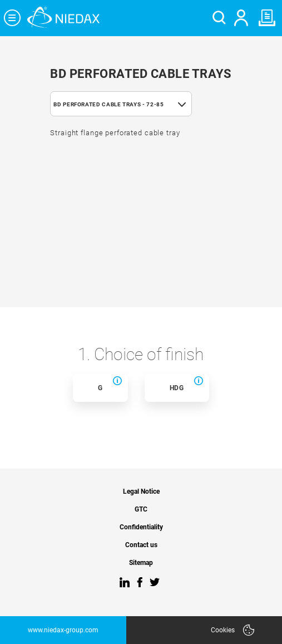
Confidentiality (141, 527)
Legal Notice (141, 492)
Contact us (141, 545)
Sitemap (141, 563)
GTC (141, 510)
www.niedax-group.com (63, 630)
